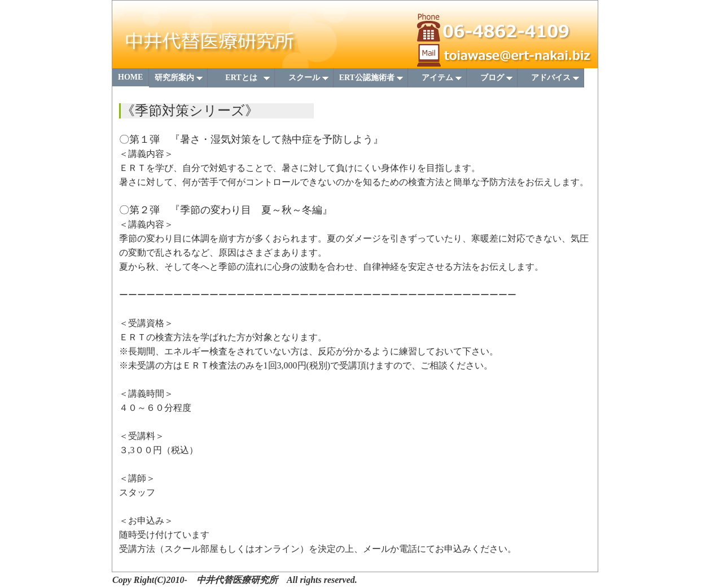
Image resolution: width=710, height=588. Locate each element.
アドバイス (552, 80)
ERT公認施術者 (372, 80)
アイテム (438, 80)
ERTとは (244, 80)
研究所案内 (179, 80)
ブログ (493, 80)
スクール (305, 80)
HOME (130, 77)
